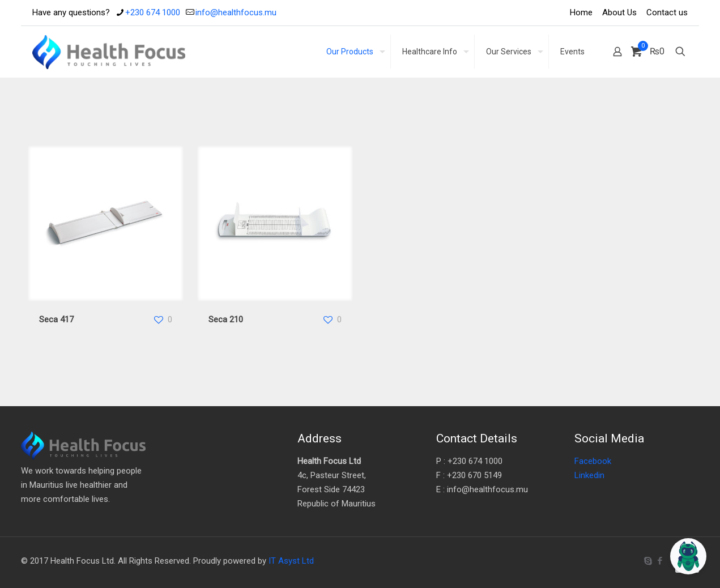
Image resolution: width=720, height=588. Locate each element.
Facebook (593, 461)
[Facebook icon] (660, 561)
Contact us (667, 12)
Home (581, 12)
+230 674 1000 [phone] (153, 12)
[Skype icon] (648, 561)
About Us (619, 12)
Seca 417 (56, 319)
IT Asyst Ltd (291, 561)
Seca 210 (226, 319)
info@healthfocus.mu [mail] (236, 12)
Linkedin (589, 475)
